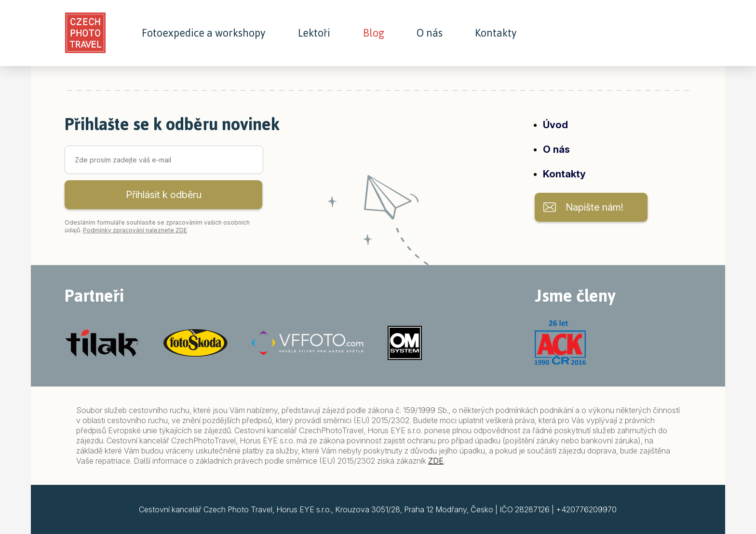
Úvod (555, 125)
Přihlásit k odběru (164, 195)
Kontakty (496, 33)
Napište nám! (594, 207)
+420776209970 (586, 509)
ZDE (436, 461)
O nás (430, 33)
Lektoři (314, 33)
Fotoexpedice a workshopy (203, 33)
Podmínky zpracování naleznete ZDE (135, 230)
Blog (374, 33)
